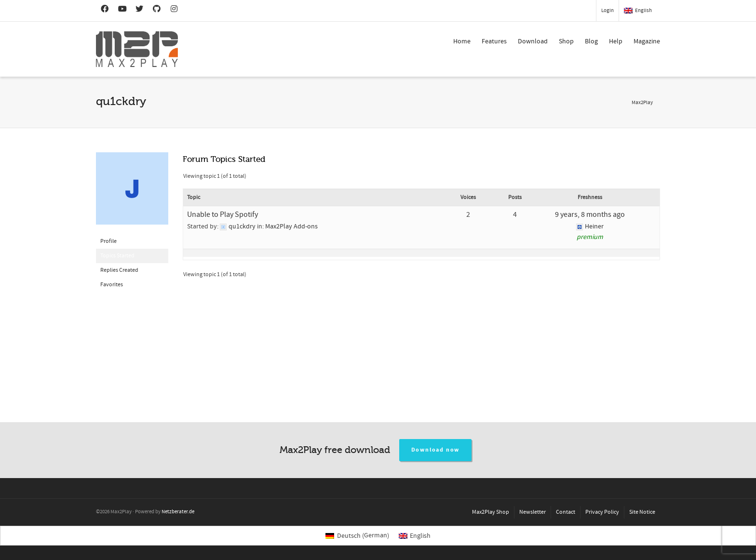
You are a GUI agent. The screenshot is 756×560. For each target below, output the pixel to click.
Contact (566, 512)
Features (494, 41)
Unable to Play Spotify (223, 214)
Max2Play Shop (491, 512)
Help (616, 41)
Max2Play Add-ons (291, 227)
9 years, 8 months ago (590, 214)
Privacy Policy (602, 512)
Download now (436, 450)
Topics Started (117, 256)
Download (533, 41)
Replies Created (119, 270)
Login (607, 11)
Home (462, 41)
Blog (591, 41)
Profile (108, 241)
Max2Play (642, 103)
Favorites (112, 285)
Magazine (647, 41)
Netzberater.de (178, 512)
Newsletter (533, 512)
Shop (566, 41)
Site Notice (642, 512)
